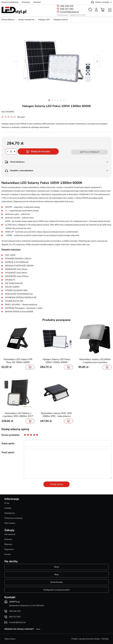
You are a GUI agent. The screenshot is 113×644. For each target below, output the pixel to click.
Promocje (26, 2)
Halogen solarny (61, 20)
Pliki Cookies (10, 523)
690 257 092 (67, 9)
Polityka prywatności (13, 518)
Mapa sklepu (10, 639)
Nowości (37, 2)
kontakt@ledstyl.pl (70, 12)
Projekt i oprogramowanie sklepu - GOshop (90, 639)
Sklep (56, 567)
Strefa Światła (56, 582)
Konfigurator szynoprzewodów (57, 590)
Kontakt (8, 508)
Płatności (8, 544)
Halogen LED (44, 20)
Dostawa (8, 539)
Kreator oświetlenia (10, 2)
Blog (56, 575)
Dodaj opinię (56, 484)
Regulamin (9, 549)
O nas (7, 503)
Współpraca (10, 513)
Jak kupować (10, 534)
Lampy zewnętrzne (26, 20)
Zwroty (8, 554)
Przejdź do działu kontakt (19, 629)
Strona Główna (8, 20)
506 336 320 (67, 6)
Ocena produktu (10, 435)
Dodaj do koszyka (41, 151)
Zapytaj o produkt (90, 152)
